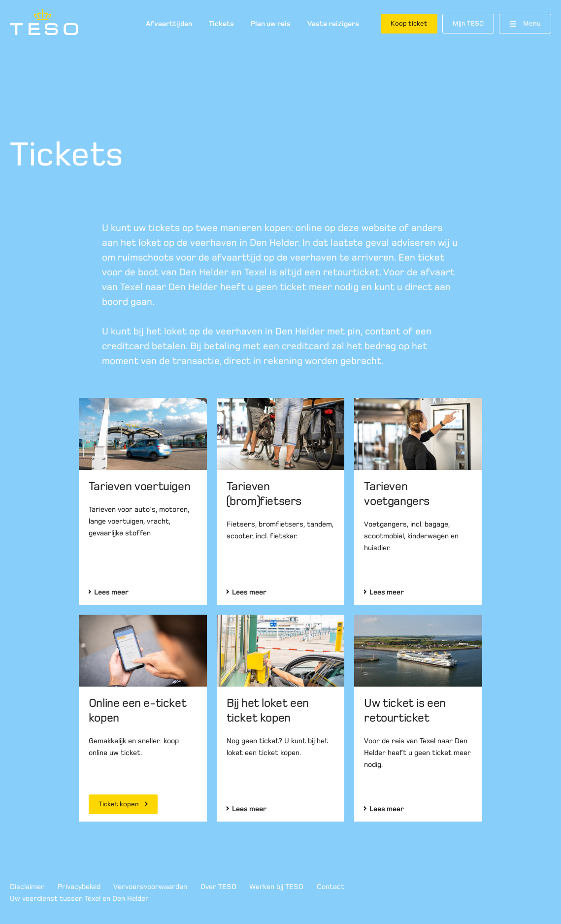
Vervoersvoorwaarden (150, 887)
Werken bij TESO (276, 887)
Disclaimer (27, 887)
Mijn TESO (468, 23)
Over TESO (218, 887)
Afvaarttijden (169, 24)
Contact (330, 887)
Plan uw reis (271, 24)
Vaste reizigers (333, 24)
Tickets (221, 24)
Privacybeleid (79, 887)
